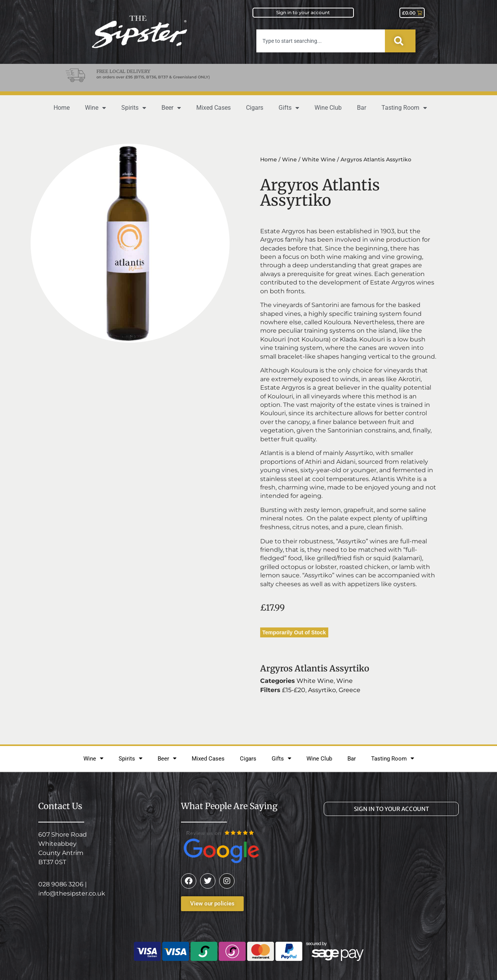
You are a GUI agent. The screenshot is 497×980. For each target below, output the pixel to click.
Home (62, 108)
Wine (95, 108)
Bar (362, 108)
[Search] (400, 41)
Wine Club (328, 108)
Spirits (134, 108)
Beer (171, 108)
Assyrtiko (322, 690)
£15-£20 (294, 690)
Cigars (255, 108)
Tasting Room (404, 108)
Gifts (289, 108)
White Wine (319, 159)
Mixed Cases (213, 108)
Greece (350, 690)
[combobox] (321, 41)
